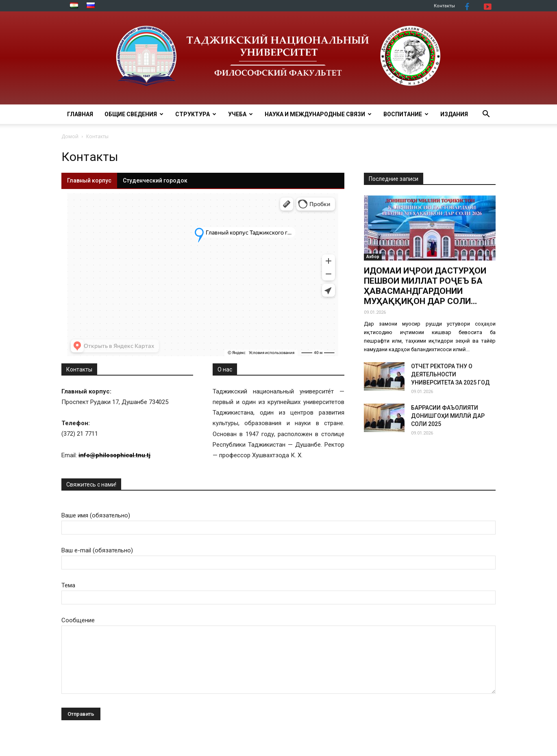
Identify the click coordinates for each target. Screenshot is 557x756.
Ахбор (373, 257)
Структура (196, 114)
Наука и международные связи (318, 114)
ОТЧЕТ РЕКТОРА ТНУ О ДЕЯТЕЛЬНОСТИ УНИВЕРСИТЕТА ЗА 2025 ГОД (450, 374)
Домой (70, 136)
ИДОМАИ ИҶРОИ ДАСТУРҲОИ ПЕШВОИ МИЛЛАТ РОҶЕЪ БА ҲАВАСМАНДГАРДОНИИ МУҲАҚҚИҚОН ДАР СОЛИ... (425, 286)
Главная (80, 114)
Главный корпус (89, 180)
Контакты (444, 6)
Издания (454, 114)
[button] (486, 115)
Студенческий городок (155, 180)
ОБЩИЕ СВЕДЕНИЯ (134, 114)
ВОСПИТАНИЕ (406, 114)
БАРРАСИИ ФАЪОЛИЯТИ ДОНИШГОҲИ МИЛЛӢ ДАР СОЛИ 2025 (448, 416)
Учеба (240, 114)
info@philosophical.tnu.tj (114, 455)
